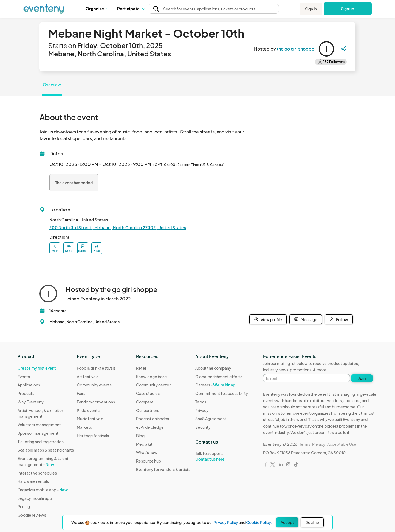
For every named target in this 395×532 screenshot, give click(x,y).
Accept (287, 522)
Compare (145, 402)
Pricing (24, 506)
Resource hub (149, 461)
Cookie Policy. (259, 522)
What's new (147, 452)
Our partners (148, 410)
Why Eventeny (31, 402)
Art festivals (88, 377)
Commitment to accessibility (222, 393)
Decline (312, 522)
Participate (131, 8)
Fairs (81, 393)
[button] (97, 9)
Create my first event (37, 368)
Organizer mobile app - (43, 490)
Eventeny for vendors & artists (163, 469)
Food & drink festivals (96, 368)
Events (24, 377)
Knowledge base (151, 377)
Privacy (202, 410)
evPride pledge (150, 427)
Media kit (144, 444)
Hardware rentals (33, 481)
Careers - (216, 385)
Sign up (348, 9)
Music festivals (90, 419)
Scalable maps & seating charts (46, 450)
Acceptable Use (342, 444)
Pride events (88, 410)
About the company (213, 368)
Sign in (311, 9)
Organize (97, 8)
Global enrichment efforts (219, 377)
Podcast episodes (153, 419)
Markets (84, 427)
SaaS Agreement (211, 419)
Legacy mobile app (35, 498)
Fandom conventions (96, 402)
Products (26, 393)
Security (203, 427)
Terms (201, 402)
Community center (153, 385)
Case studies (148, 393)
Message (306, 319)
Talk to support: (222, 456)
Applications (29, 385)
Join (362, 378)
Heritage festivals (93, 436)
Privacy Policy (226, 522)
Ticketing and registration (41, 442)
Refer (141, 368)
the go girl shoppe (296, 49)
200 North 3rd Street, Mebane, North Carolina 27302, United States (118, 227)
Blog (140, 436)
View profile (268, 319)
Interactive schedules (37, 473)
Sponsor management (38, 433)
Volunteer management (39, 425)
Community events (94, 385)
